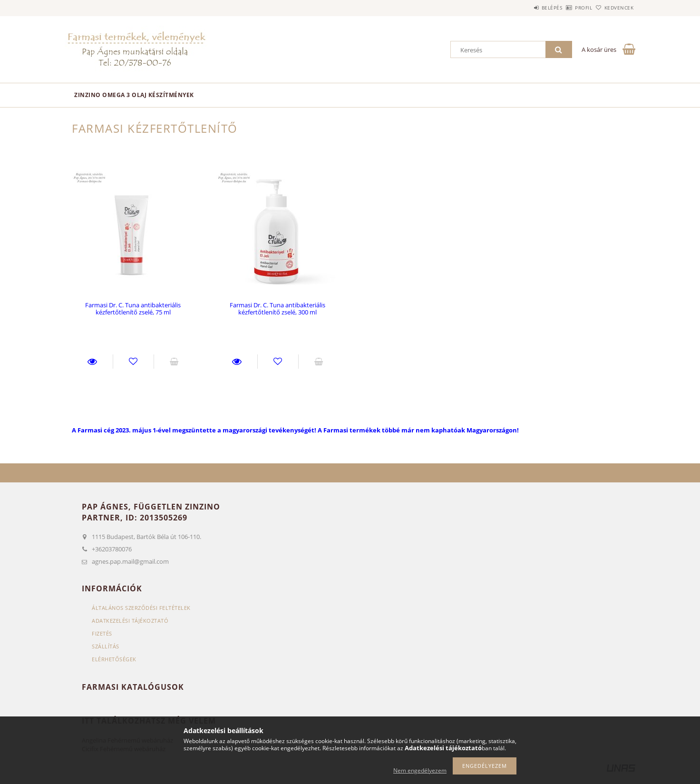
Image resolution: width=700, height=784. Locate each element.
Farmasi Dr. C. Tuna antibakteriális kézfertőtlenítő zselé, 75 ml (133, 309)
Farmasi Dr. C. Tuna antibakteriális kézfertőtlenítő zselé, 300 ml (277, 309)
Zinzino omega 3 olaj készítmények (134, 95)
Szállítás (106, 646)
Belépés (525, 8)
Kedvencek (614, 8)
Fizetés (102, 633)
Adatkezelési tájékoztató (130, 621)
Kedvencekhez (133, 362)
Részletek (92, 362)
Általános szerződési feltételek (141, 608)
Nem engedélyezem (420, 770)
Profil (568, 8)
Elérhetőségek (114, 659)
